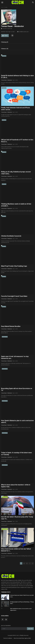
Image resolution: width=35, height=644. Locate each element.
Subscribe (30, 629)
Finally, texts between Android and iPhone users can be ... (16, 109)
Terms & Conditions (8, 638)
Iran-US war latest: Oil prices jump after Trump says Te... (17, 518)
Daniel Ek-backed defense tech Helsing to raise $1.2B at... (17, 77)
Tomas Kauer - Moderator (7, 80)
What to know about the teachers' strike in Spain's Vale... (16, 486)
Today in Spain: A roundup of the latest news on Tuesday (16, 454)
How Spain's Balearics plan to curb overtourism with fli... (17, 422)
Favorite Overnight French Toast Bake (14, 296)
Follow (5, 36)
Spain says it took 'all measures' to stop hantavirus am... (15, 357)
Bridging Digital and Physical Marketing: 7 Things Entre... (22, 603)
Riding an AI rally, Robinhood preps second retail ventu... (16, 173)
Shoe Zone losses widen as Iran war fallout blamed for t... (16, 550)
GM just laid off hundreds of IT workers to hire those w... (17, 141)
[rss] (6, 619)
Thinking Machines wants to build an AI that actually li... (16, 205)
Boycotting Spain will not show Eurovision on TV (17, 389)
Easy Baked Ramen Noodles (11, 326)
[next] (30, 563)
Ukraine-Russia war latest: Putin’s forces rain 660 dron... (22, 596)
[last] (33, 563)
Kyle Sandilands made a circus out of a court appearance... (21, 609)
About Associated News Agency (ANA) (22, 638)
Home (2, 7)
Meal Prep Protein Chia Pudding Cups (14, 266)
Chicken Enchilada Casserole (11, 236)
